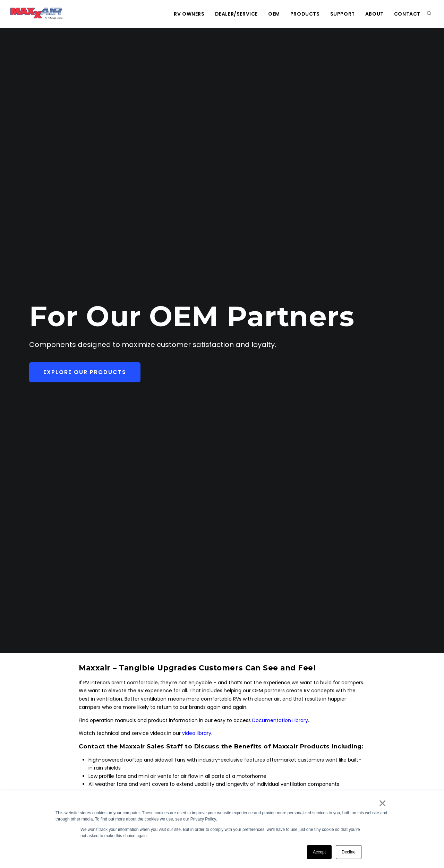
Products (305, 14)
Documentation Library (280, 720)
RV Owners (189, 14)
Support (343, 14)
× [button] (382, 803)
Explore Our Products (85, 372)
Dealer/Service (236, 14)
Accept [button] (319, 852)
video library (197, 733)
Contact (407, 14)
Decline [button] (349, 852)
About (374, 14)
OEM (274, 14)
